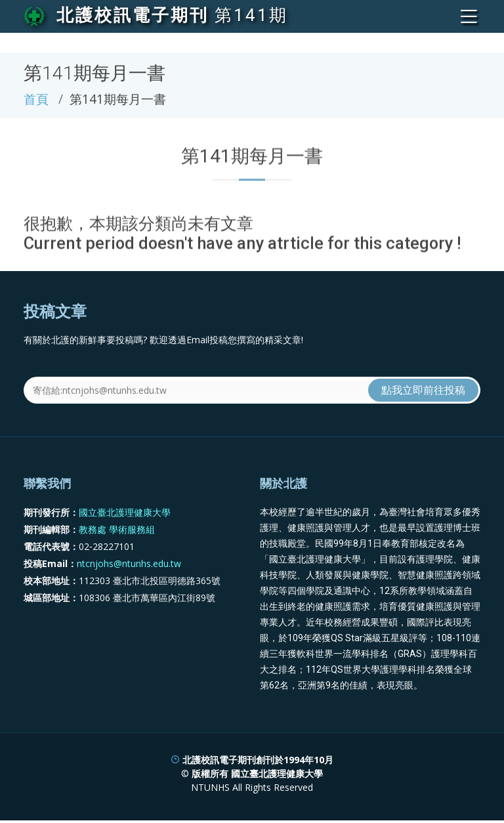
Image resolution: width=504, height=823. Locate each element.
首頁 (36, 99)
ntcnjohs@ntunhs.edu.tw (129, 563)
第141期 (251, 15)
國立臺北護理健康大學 (125, 512)
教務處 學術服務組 (117, 529)
